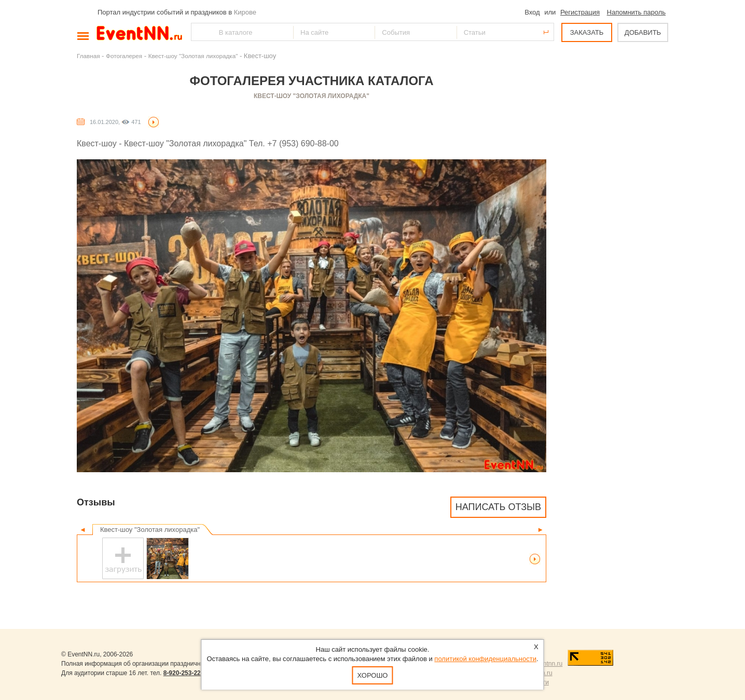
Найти (200, 32)
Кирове (245, 12)
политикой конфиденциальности (485, 659)
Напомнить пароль (636, 12)
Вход (532, 12)
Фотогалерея (124, 56)
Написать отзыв (498, 507)
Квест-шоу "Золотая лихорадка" (193, 56)
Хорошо (373, 675)
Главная (88, 56)
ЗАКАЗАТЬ (587, 32)
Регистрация (580, 12)
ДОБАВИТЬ (643, 32)
